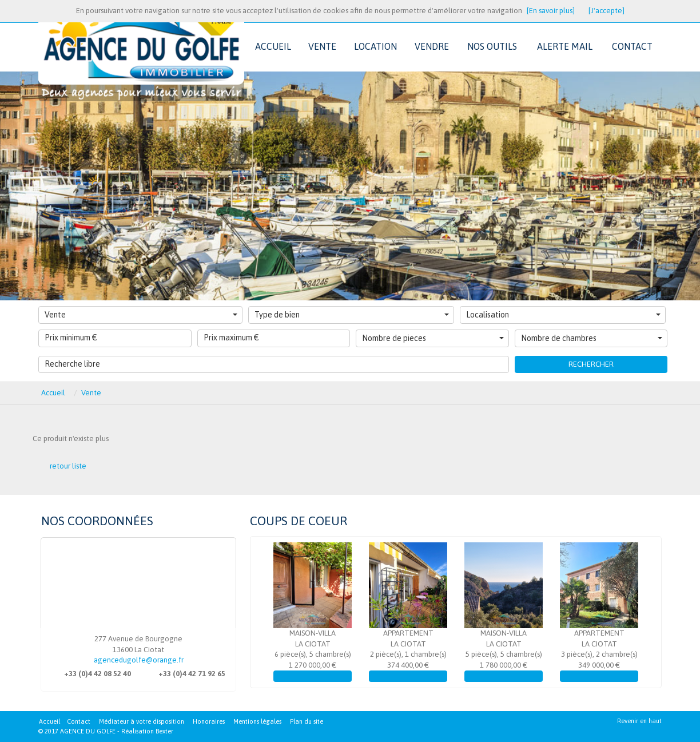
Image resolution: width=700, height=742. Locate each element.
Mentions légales (257, 721)
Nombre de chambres (592, 338)
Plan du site (307, 721)
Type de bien (352, 315)
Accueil (49, 721)
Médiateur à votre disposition (142, 721)
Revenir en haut (639, 721)
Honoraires (209, 721)
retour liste (68, 466)
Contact (79, 721)
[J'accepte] (606, 11)
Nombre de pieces (433, 338)
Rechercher (591, 364)
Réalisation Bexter (147, 731)
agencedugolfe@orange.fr (139, 660)
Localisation (563, 315)
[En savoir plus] (551, 11)
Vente (141, 315)
